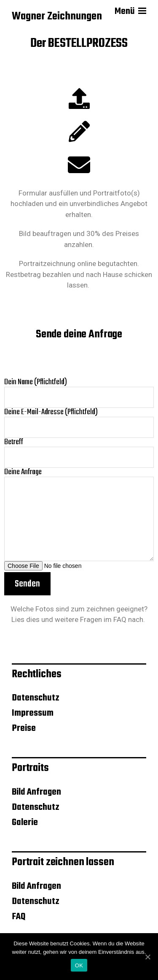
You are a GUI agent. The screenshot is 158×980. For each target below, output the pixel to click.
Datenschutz (36, 698)
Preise (24, 728)
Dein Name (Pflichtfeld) (79, 393)
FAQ (120, 619)
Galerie (25, 823)
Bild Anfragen (36, 792)
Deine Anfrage (79, 514)
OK (79, 965)
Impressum (33, 713)
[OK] (147, 957)
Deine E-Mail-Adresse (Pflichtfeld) (79, 423)
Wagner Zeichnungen (57, 17)
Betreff (79, 453)
